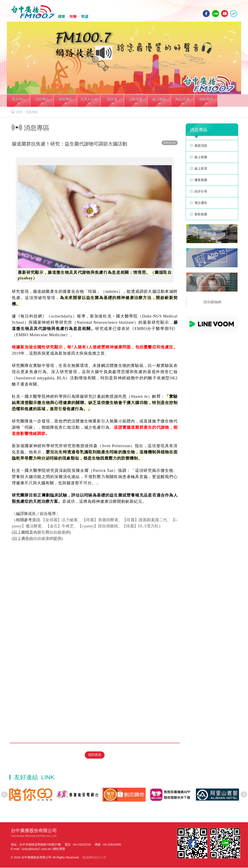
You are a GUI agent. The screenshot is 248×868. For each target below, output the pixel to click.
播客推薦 (201, 181)
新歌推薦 (201, 215)
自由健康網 (59, 533)
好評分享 (201, 193)
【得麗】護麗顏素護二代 (145, 521)
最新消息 (201, 147)
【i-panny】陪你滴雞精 (98, 527)
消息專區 (32, 113)
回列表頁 (95, 756)
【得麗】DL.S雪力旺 (140, 527)
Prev (4, 795)
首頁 (17, 113)
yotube (225, 14)
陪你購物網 (213, 303)
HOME (48, 12)
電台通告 (201, 204)
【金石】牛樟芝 (60, 527)
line (216, 14)
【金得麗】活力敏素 (59, 521)
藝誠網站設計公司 (94, 858)
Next (244, 795)
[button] (19, 102)
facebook (206, 14)
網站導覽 (59, 849)
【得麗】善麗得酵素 (100, 521)
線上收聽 (234, 14)
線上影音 (201, 170)
